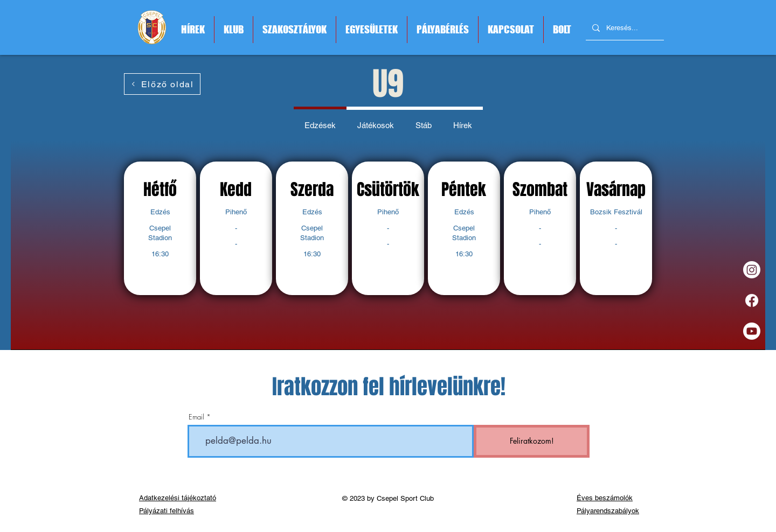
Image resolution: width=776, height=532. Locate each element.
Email (196, 417)
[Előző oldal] (162, 84)
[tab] (320, 124)
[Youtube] (752, 331)
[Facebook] (752, 300)
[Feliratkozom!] (532, 441)
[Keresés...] (624, 28)
